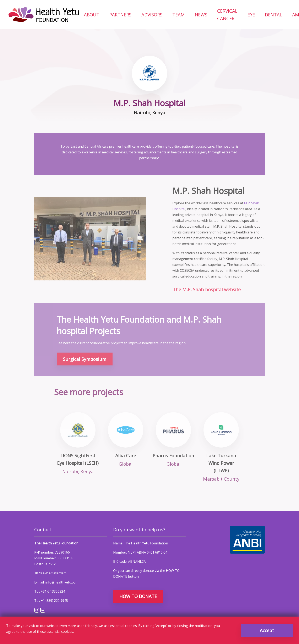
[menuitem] (92, 15)
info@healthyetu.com (62, 582)
